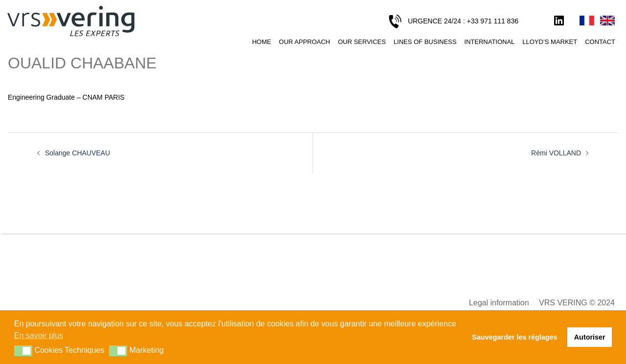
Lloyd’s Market (550, 42)
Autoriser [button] (590, 337)
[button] (23, 351)
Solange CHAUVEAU (78, 153)
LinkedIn (559, 21)
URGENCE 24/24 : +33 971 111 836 (463, 21)
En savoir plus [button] (39, 335)
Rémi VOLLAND (556, 153)
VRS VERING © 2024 (577, 303)
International (489, 42)
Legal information (499, 303)
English (607, 21)
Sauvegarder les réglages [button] (514, 337)
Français (587, 21)
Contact (600, 42)
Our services (362, 42)
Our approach (304, 42)
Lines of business (425, 42)
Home (261, 42)
